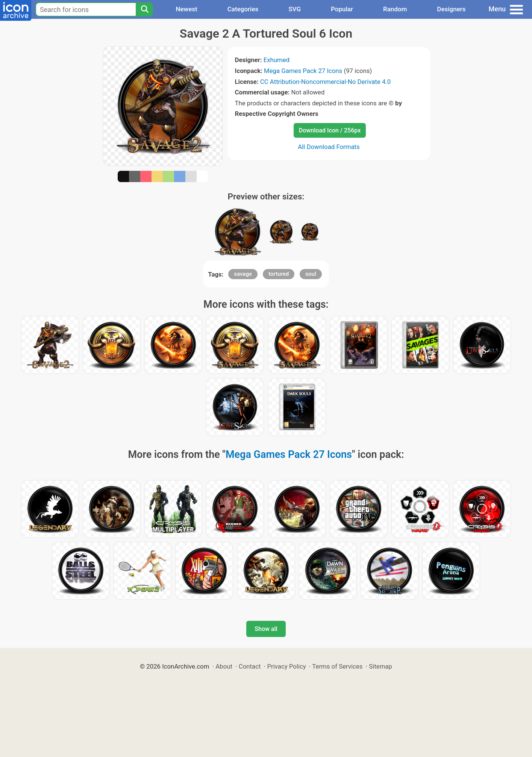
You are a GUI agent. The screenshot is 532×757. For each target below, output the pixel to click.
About (224, 666)
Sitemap (380, 666)
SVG (295, 9)
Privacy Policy (286, 666)
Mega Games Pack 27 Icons (303, 71)
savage (243, 274)
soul (311, 274)
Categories (243, 9)
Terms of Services (337, 666)
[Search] (144, 9)
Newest (186, 9)
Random (395, 9)
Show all (266, 629)
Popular (342, 9)
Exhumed (277, 60)
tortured (279, 274)
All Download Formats (329, 147)
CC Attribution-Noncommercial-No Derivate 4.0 (325, 82)
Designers (451, 9)
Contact (250, 666)
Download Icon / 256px (330, 130)
